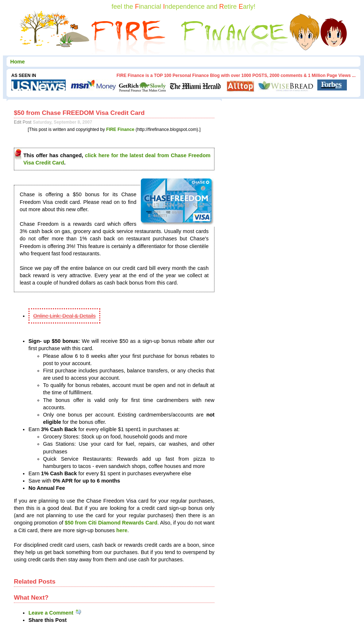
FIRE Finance (120, 129)
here (122, 530)
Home (18, 62)
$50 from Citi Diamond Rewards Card (111, 523)
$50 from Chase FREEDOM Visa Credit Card (79, 113)
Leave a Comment (55, 613)
